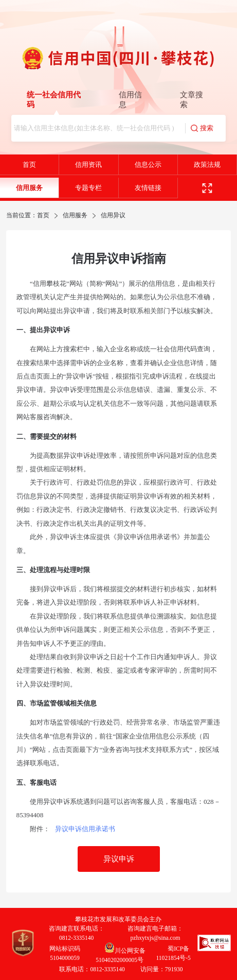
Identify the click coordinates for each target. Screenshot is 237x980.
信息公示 (148, 165)
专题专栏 (88, 188)
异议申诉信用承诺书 (85, 829)
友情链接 (148, 188)
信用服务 (29, 188)
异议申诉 (119, 859)
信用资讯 (88, 165)
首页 (29, 165)
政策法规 (207, 165)
